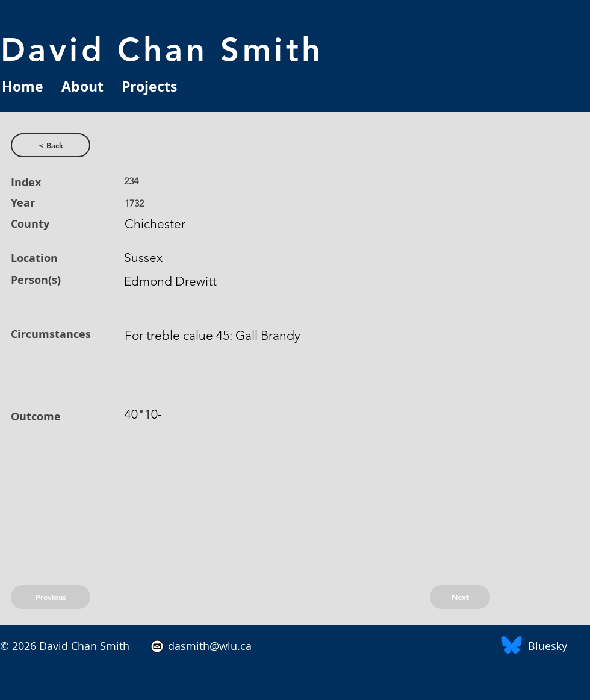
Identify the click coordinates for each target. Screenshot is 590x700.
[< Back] (51, 145)
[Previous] (51, 597)
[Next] (460, 597)
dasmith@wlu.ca (208, 646)
